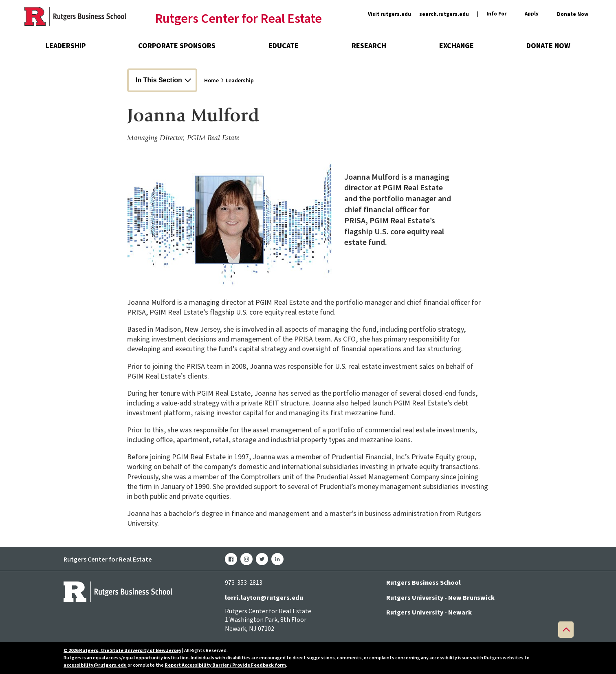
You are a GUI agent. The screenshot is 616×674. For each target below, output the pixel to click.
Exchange (456, 46)
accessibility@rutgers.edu (95, 665)
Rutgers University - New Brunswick (440, 598)
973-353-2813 (244, 583)
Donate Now (573, 14)
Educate (284, 46)
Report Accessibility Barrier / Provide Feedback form (225, 665)
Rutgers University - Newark (429, 612)
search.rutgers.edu (444, 14)
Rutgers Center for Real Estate (238, 19)
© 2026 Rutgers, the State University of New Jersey (122, 651)
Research (369, 46)
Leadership (66, 46)
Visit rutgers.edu (389, 14)
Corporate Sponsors (177, 46)
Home (211, 81)
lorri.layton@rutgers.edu (264, 598)
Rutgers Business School (423, 583)
